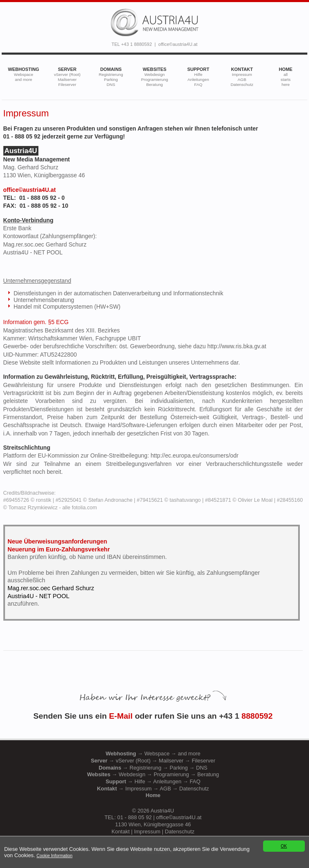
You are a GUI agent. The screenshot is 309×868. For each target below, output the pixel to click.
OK (284, 846)
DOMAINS (111, 77)
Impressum (147, 832)
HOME (286, 77)
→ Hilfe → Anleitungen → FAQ (153, 781)
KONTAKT (242, 77)
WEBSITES (155, 77)
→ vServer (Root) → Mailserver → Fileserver (153, 761)
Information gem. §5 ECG (36, 322)
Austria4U (162, 811)
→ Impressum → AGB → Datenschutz (153, 789)
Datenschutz (180, 832)
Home (153, 795)
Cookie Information (55, 856)
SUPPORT (199, 77)
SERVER (67, 77)
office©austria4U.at (178, 44)
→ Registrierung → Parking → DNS (153, 768)
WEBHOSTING (24, 74)
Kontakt (120, 832)
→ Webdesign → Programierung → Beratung (153, 774)
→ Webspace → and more (153, 754)
